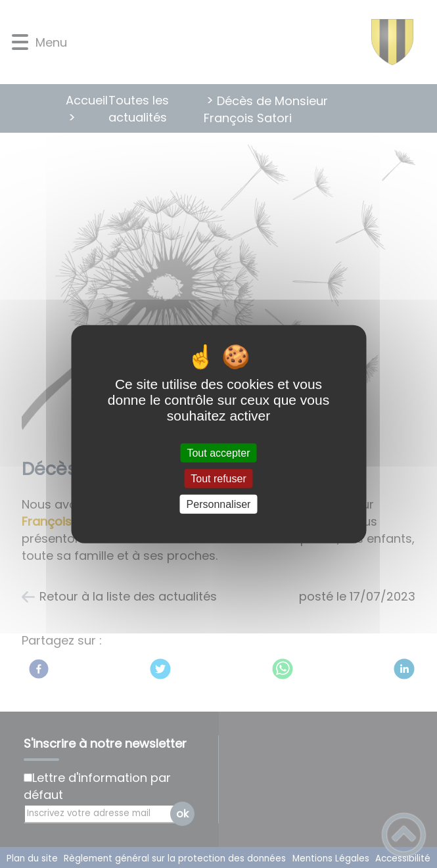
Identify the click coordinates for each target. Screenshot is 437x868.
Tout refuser (218, 478)
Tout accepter (218, 452)
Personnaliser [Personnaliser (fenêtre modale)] (219, 504)
